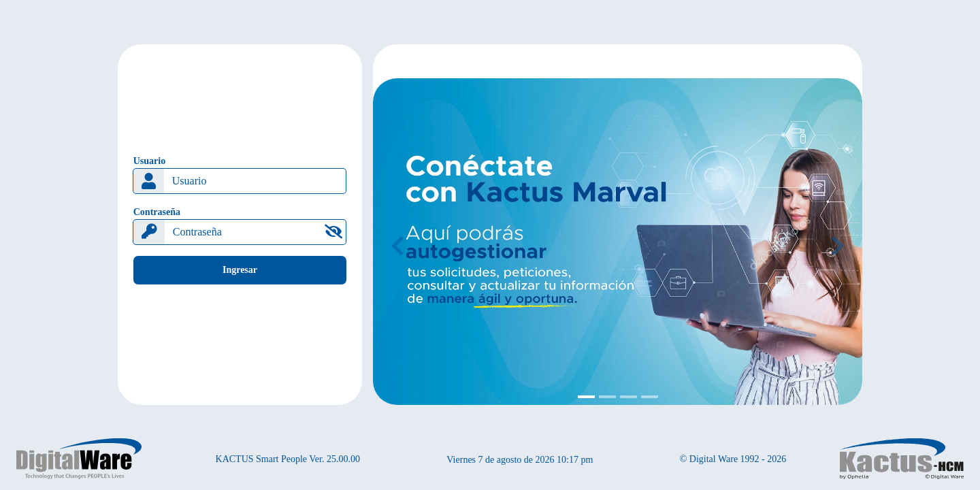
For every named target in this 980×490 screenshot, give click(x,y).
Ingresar (240, 270)
